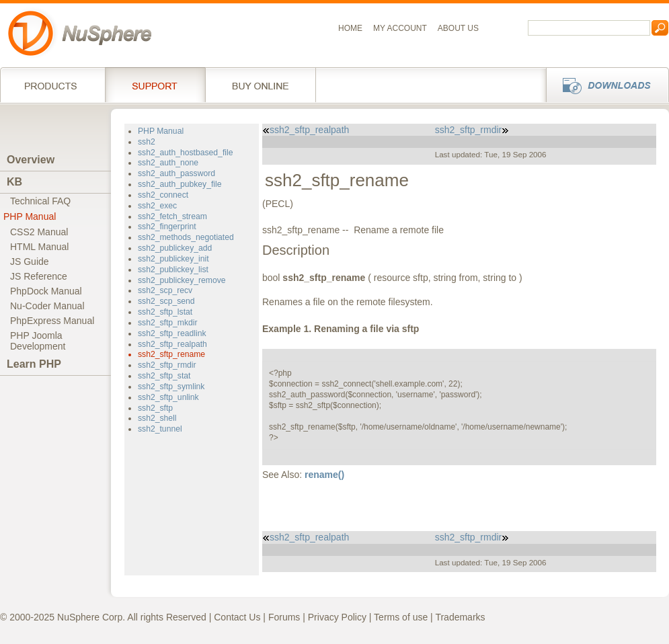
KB (14, 182)
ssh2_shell (157, 418)
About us (458, 28)
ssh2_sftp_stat (164, 376)
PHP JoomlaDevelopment (38, 341)
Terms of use (401, 617)
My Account (400, 28)
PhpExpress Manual (52, 321)
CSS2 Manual (39, 232)
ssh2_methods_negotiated (186, 237)
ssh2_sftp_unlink (168, 397)
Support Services (155, 85)
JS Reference (39, 276)
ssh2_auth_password (176, 173)
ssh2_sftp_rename (171, 354)
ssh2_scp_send (166, 301)
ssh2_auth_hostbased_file (185, 153)
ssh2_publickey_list (173, 270)
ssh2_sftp (155, 408)
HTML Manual (39, 247)
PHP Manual (30, 216)
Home (350, 28)
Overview (31, 160)
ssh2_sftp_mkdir (168, 323)
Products (52, 85)
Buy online (261, 85)
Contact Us (237, 617)
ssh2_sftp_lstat (165, 312)
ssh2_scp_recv (165, 290)
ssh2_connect (163, 195)
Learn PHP (34, 364)
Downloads (603, 85)
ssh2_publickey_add (175, 248)
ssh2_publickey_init (173, 259)
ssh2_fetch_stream (172, 216)
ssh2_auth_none (168, 163)
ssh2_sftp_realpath (172, 344)
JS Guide (30, 261)
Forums (284, 617)
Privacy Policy (337, 617)
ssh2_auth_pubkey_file (180, 184)
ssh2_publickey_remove (182, 280)
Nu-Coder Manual (47, 306)
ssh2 (147, 142)
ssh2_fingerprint (167, 227)
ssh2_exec (157, 206)
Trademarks (460, 617)
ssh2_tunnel (160, 429)
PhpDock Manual (46, 291)
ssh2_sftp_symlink (171, 387)
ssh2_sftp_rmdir (167, 365)
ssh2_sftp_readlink (172, 333)
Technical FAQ (40, 201)
